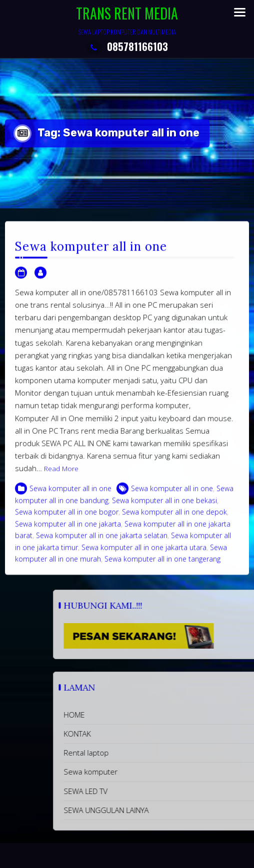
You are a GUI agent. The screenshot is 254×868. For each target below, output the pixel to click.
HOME (137, 715)
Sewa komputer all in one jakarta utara (144, 557)
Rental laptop (149, 753)
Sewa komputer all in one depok (174, 522)
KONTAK (140, 734)
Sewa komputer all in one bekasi (164, 510)
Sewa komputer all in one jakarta (68, 533)
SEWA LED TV (148, 791)
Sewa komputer (153, 772)
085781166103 (127, 46)
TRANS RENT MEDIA (127, 13)
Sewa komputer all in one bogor (67, 522)
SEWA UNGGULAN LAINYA (169, 810)
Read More (61, 479)
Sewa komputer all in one (91, 257)
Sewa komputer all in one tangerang (162, 569)
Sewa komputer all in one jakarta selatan (102, 545)
